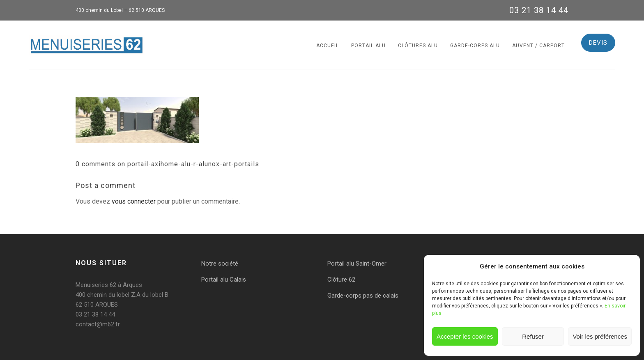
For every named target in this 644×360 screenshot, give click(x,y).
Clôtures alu (418, 46)
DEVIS (598, 43)
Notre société (220, 264)
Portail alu (368, 46)
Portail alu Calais (224, 280)
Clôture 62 (341, 280)
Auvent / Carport (538, 46)
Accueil (328, 46)
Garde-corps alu (475, 46)
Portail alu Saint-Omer (357, 264)
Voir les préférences (600, 336)
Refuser (533, 336)
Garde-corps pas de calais (363, 296)
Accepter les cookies (465, 336)
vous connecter (134, 201)
